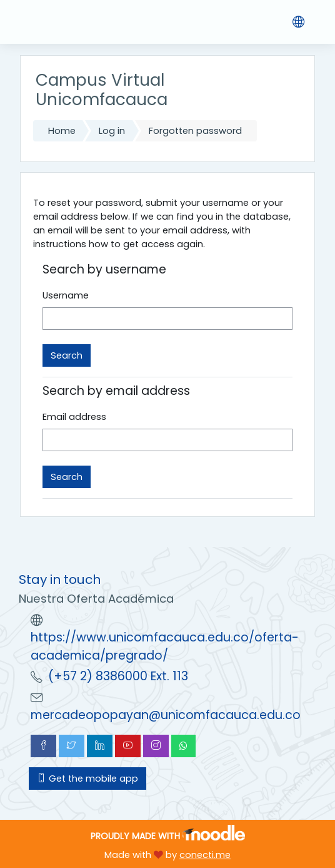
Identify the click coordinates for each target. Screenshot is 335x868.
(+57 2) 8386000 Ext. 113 (118, 676)
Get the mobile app (87, 779)
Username (66, 295)
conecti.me (205, 855)
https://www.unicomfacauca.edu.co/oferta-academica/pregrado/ (165, 646)
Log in (112, 131)
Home (62, 131)
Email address (74, 417)
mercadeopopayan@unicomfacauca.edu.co (166, 715)
